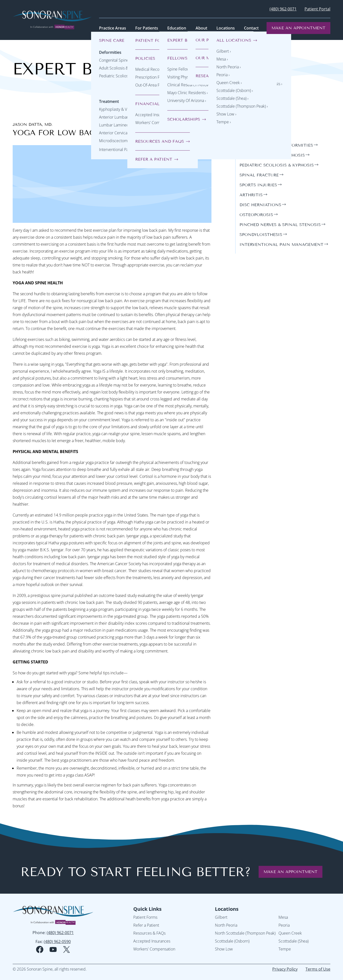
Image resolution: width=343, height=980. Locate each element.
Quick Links (147, 909)
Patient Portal (317, 9)
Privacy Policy (285, 969)
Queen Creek (290, 933)
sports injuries (258, 185)
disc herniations (260, 205)
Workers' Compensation (154, 949)
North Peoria (226, 925)
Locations (227, 909)
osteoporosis (256, 215)
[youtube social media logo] (53, 949)
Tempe (285, 949)
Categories (255, 124)
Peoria (284, 925)
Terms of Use (318, 969)
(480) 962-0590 (57, 942)
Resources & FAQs (149, 933)
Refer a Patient (146, 925)
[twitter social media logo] (67, 949)
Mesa (283, 917)
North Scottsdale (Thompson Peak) (245, 933)
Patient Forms (145, 917)
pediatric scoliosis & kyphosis (277, 165)
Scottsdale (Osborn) (232, 941)
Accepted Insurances (152, 941)
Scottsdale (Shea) (293, 941)
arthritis (251, 195)
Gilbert (221, 917)
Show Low (224, 949)
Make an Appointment (298, 28)
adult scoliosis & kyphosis (272, 155)
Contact (251, 28)
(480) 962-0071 (283, 9)
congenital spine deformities (276, 145)
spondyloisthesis (261, 235)
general (249, 135)
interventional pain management (281, 245)
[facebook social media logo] (40, 949)
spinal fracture (259, 175)
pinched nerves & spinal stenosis (280, 225)
